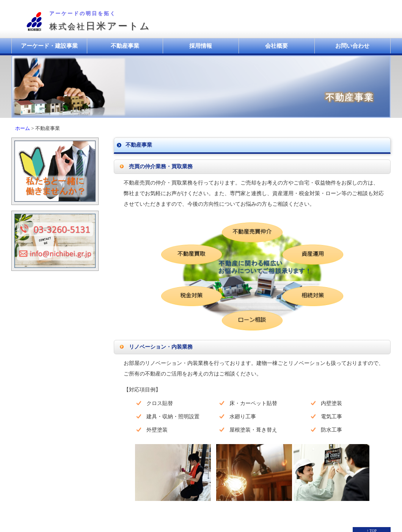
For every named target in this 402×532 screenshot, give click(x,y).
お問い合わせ (352, 46)
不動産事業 (125, 46)
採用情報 (201, 46)
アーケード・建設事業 (49, 46)
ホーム (23, 128)
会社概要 (276, 46)
